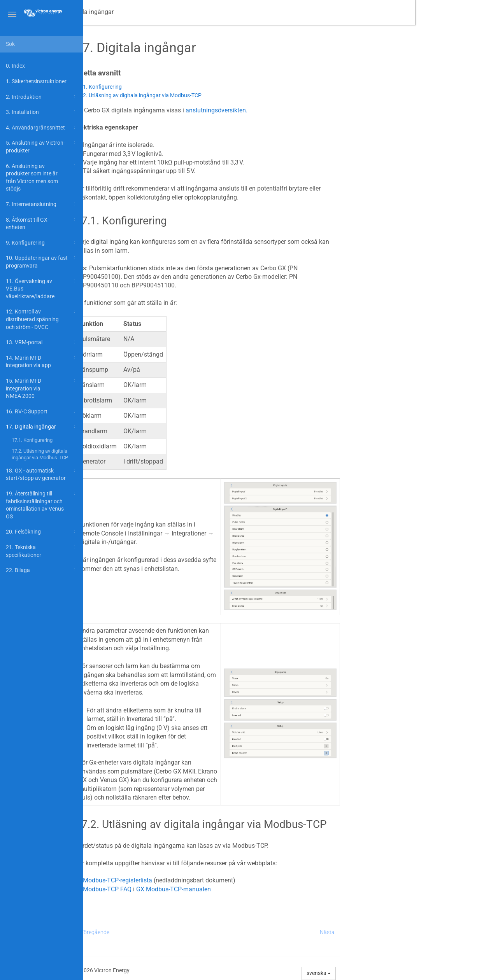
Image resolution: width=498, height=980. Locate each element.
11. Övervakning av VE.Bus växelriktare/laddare (42, 288)
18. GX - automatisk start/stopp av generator (42, 474)
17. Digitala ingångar (42, 427)
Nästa (410, 932)
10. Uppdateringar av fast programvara (42, 261)
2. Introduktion (42, 97)
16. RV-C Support (42, 411)
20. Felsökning (42, 532)
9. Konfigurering (42, 243)
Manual (117, 12)
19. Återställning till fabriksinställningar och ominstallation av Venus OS (42, 504)
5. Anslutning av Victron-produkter (42, 146)
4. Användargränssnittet (42, 128)
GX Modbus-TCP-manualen (256, 889)
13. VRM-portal (42, 342)
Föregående (178, 932)
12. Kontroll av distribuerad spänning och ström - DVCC (42, 318)
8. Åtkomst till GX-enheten (42, 223)
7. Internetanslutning (42, 204)
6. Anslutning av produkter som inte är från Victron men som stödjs (42, 177)
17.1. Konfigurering (32, 440)
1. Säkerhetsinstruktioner (36, 81)
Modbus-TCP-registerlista (200, 880)
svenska (402, 973)
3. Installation (42, 112)
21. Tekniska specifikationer (42, 550)
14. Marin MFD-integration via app (42, 361)
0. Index (15, 66)
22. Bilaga (42, 570)
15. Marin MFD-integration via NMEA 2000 (42, 388)
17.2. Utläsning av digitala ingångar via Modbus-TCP (40, 454)
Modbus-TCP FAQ (190, 889)
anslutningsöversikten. (299, 110)
